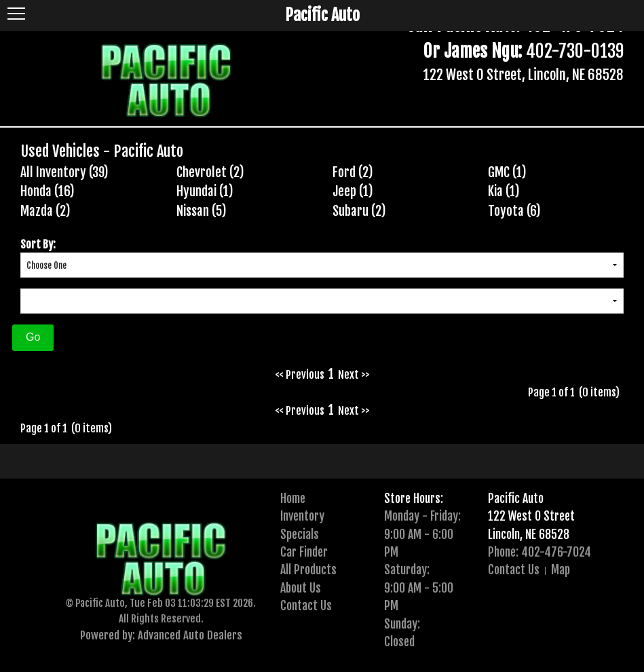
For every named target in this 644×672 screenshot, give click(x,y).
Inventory (302, 516)
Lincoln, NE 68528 (529, 534)
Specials (300, 534)
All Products (308, 570)
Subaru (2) (359, 211)
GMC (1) (507, 172)
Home (293, 498)
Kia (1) (504, 191)
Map (561, 570)
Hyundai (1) (205, 191)
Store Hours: (414, 498)
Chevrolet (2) (210, 172)
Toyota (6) (514, 211)
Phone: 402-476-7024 (539, 552)
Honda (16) (48, 191)
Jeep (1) (353, 191)
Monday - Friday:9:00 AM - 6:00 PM (422, 534)
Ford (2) (353, 172)
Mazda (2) (45, 211)
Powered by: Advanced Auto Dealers (161, 635)
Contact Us (306, 605)
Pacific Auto (516, 498)
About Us (301, 588)
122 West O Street (531, 516)
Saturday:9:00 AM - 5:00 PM (419, 587)
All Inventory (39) (64, 172)
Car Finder (304, 552)
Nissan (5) (202, 211)
